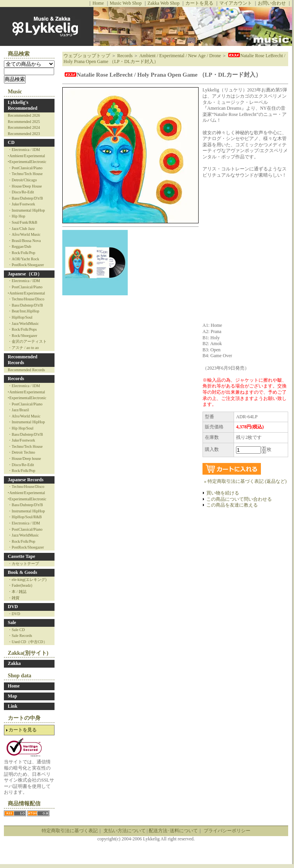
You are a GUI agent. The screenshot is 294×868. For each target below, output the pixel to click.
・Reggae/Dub (19, 246)
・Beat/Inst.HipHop (24, 311)
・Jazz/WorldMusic (23, 324)
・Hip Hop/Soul (21, 428)
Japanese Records (26, 480)
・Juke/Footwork (21, 204)
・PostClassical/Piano (25, 168)
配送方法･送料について (173, 831)
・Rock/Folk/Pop (22, 253)
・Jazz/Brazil (18, 410)
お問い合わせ (272, 3)
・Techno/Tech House (25, 174)
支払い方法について (125, 831)
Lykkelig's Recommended (23, 105)
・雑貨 (14, 598)
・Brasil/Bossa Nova (24, 241)
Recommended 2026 (24, 115)
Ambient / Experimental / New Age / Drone (180, 56)
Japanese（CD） (25, 274)
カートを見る (199, 3)
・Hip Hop (17, 216)
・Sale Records (20, 636)
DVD (13, 607)
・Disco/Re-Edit (21, 192)
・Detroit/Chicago (22, 180)
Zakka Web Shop (164, 3)
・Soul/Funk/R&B (23, 222)
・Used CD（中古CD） (27, 642)
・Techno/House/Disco (26, 299)
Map (12, 696)
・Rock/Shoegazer (23, 336)
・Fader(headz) (20, 585)
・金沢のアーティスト (27, 341)
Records (16, 379)
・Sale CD (16, 630)
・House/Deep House (25, 186)
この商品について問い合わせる (239, 499)
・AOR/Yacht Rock (23, 259)
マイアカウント (236, 3)
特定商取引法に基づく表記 (70, 831)
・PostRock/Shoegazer (26, 265)
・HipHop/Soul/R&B (25, 517)
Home (98, 3)
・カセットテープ (23, 564)
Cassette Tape (21, 556)
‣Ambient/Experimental (26, 156)
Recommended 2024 (24, 127)
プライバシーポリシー (227, 831)
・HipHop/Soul (20, 317)
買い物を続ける (223, 493)
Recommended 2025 (24, 122)
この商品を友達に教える (232, 505)
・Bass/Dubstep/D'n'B (25, 198)
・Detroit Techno (21, 452)
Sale (12, 623)
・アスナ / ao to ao (23, 348)
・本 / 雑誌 (17, 592)
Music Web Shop (126, 3)
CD (11, 142)
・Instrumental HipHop (26, 210)
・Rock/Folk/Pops (22, 329)
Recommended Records (23, 360)
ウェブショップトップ (87, 56)
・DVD (14, 614)
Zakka (14, 663)
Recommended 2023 (24, 134)
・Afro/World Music (24, 234)
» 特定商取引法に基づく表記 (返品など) (245, 481)
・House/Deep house (24, 459)
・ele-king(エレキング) (27, 580)
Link (13, 706)
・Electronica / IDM (24, 150)
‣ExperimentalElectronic (27, 162)
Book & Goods (22, 572)
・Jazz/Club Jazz (21, 229)
